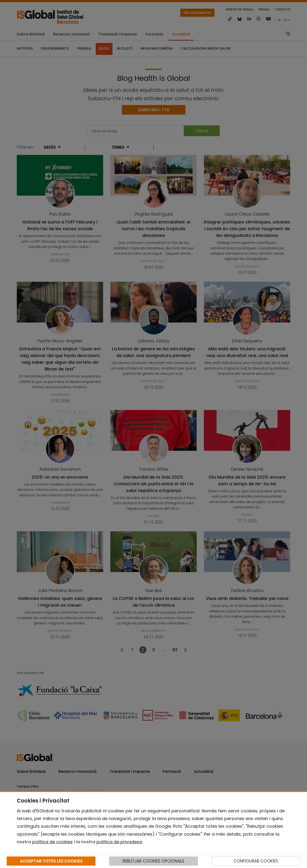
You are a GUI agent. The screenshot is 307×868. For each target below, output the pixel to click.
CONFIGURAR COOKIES (256, 861)
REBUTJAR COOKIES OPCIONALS (153, 861)
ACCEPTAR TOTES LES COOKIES (51, 861)
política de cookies (52, 842)
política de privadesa (119, 842)
